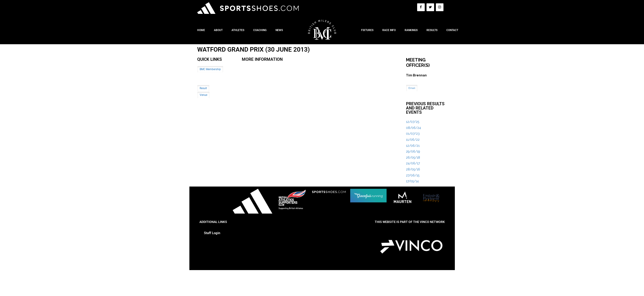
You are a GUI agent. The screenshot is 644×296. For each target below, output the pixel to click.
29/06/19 (413, 151)
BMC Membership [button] (210, 69)
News (279, 30)
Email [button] (412, 88)
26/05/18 (413, 157)
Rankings (411, 30)
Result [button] (203, 88)
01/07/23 (413, 134)
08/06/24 (413, 128)
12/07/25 (413, 122)
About (218, 30)
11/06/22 (413, 140)
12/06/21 (413, 146)
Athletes (238, 30)
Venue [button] (203, 95)
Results (432, 30)
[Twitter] (430, 7)
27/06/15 (413, 175)
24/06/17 (413, 163)
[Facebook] (421, 7)
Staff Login (212, 233)
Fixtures (367, 30)
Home (201, 30)
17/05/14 (412, 181)
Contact (452, 30)
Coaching (260, 30)
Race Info (389, 30)
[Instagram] (440, 7)
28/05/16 (413, 169)
